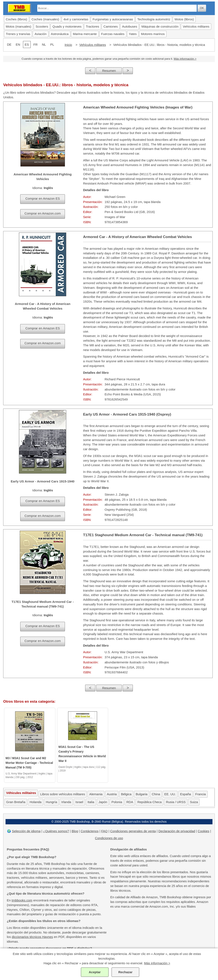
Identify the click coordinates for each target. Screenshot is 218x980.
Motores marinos (153, 34)
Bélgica (126, 794)
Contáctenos (90, 831)
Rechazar (125, 972)
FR (36, 44)
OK (202, 8)
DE (9, 44)
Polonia (117, 802)
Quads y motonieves (67, 26)
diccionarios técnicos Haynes (32, 937)
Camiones (111, 26)
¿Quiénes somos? (56, 831)
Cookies (204, 831)
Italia (91, 802)
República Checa (149, 802)
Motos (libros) (184, 19)
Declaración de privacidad (177, 831)
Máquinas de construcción (160, 26)
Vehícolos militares (196, 26)
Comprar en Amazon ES (43, 198)
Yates (133, 34)
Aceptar (95, 972)
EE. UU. (170, 794)
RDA (130, 802)
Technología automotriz (154, 19)
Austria (112, 794)
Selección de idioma (26, 831)
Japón (103, 802)
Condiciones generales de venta (133, 831)
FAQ (104, 831)
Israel (79, 802)
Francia (201, 794)
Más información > (185, 59)
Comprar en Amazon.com (43, 213)
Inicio (68, 45)
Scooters (42, 26)
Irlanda (66, 802)
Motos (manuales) (19, 26)
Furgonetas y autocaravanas (113, 19)
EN (18, 44)
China (156, 794)
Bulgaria (142, 794)
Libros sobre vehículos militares (63, 794)
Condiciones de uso (109, 838)
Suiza (194, 802)
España (186, 794)
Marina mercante (85, 34)
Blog (75, 831)
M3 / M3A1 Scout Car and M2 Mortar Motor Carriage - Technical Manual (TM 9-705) (29, 763)
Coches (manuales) (45, 19)
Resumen (109, 71)
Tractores (93, 26)
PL (52, 44)
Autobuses (130, 26)
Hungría (51, 802)
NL (44, 44)
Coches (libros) (16, 19)
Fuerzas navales (113, 34)
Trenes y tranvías (18, 34)
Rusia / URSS (176, 802)
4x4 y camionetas (76, 19)
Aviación (40, 34)
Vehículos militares (93, 45)
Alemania (96, 794)
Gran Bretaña (16, 802)
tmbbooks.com (22, 900)
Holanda (36, 802)
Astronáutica (60, 34)
